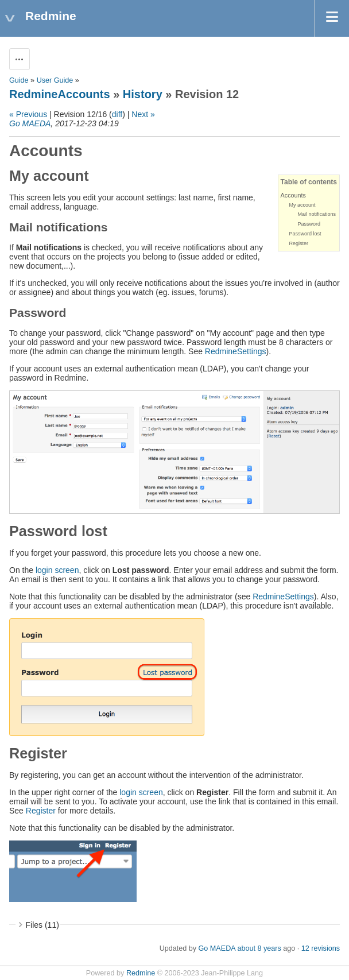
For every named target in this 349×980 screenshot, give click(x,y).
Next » (143, 114)
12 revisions (321, 948)
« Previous (28, 114)
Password (309, 224)
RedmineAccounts (60, 94)
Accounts (293, 195)
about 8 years (259, 948)
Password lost (305, 234)
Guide (19, 80)
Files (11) (42, 925)
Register (299, 243)
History (143, 94)
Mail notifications (317, 214)
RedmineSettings (236, 351)
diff (117, 114)
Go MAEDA (30, 123)
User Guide (55, 80)
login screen (57, 570)
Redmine (141, 973)
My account (303, 205)
